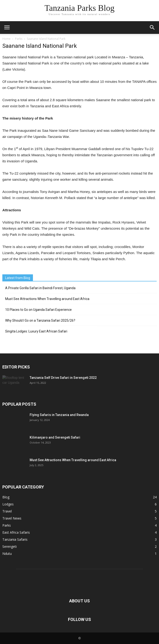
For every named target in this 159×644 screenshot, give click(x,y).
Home (6, 39)
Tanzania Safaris (15, 539)
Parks (7, 525)
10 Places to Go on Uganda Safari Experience (38, 310)
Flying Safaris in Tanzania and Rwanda (59, 415)
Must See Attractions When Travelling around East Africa (47, 299)
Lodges (8, 504)
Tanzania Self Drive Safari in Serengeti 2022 (63, 378)
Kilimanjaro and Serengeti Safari (55, 437)
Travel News (12, 518)
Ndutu (7, 554)
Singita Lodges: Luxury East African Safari (36, 331)
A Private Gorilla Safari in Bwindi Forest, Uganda (40, 288)
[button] (152, 28)
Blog (6, 497)
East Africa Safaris (16, 532)
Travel (7, 511)
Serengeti (10, 546)
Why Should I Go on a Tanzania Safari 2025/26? (40, 320)
